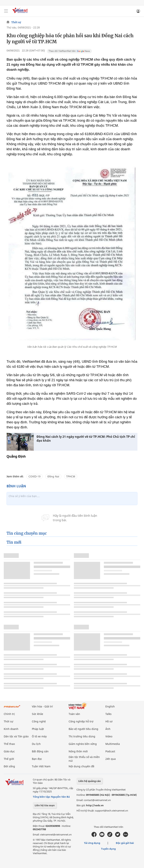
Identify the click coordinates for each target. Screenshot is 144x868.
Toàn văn (74, 714)
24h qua (111, 759)
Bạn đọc (37, 759)
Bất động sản (40, 751)
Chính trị (9, 714)
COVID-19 (34, 476)
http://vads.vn (95, 805)
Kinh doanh (11, 729)
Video (109, 736)
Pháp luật (38, 729)
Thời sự (16, 22)
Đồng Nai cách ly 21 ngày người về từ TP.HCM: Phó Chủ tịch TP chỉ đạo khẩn (86, 439)
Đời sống (9, 766)
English (110, 706)
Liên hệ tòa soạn (45, 805)
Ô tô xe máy (39, 736)
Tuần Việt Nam (41, 766)
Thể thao (9, 744)
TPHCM (71, 476)
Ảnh (108, 729)
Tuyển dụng (108, 849)
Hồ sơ (109, 721)
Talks (108, 714)
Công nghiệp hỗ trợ (81, 721)
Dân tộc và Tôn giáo (16, 736)
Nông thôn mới (78, 751)
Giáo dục (9, 751)
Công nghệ (39, 721)
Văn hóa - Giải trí (42, 706)
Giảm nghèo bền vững (83, 744)
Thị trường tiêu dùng (82, 736)
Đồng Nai (53, 476)
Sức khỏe (37, 714)
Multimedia (113, 744)
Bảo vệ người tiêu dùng (83, 729)
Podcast (110, 751)
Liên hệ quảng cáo (90, 781)
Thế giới (9, 759)
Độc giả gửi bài (125, 843)
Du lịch (36, 744)
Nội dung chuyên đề (81, 766)
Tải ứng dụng (92, 843)
